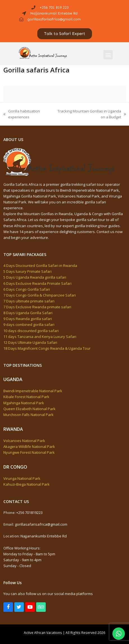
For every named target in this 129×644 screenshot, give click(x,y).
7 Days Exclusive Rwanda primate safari (37, 307)
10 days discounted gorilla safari (31, 331)
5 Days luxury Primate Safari (27, 271)
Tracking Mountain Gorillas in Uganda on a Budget (90, 114)
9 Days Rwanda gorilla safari (28, 319)
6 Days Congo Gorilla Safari (27, 289)
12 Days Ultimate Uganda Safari (30, 342)
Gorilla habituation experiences (22, 114)
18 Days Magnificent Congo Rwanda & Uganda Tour (47, 348)
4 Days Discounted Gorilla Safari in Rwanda (40, 265)
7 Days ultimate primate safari (29, 301)
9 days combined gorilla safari (29, 325)
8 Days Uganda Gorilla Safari (28, 313)
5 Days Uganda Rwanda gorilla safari (35, 277)
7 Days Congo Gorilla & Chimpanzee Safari (40, 295)
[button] (108, 55)
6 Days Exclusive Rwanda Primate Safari (37, 283)
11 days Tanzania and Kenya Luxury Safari (40, 337)
